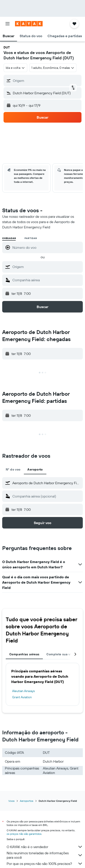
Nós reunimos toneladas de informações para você (45, 855)
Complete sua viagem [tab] (63, 654)
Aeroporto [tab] (35, 469)
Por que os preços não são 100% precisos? (45, 864)
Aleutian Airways (23, 691)
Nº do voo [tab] (13, 469)
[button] (8, 24)
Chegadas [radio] (9, 238)
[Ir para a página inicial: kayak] (29, 24)
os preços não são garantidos (24, 834)
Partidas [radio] (31, 238)
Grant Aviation (22, 697)
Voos (11, 801)
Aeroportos (27, 801)
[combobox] (15, 68)
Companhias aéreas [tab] (24, 654)
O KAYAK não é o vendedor (45, 847)
